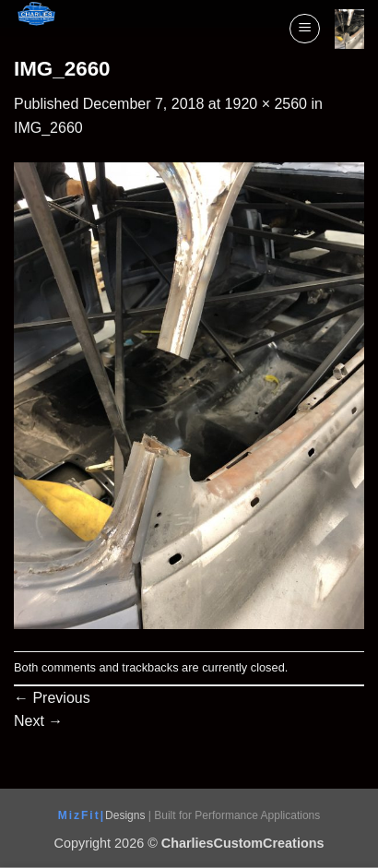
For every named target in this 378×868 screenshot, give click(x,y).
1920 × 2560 (266, 104)
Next (38, 721)
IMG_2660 (48, 128)
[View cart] (349, 29)
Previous (52, 698)
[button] (305, 29)
